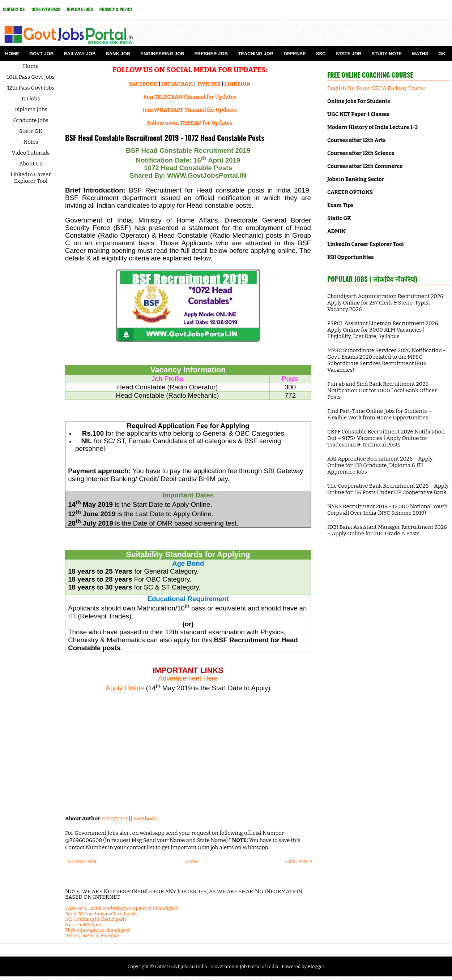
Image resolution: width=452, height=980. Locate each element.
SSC (321, 54)
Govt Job (41, 54)
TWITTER (209, 84)
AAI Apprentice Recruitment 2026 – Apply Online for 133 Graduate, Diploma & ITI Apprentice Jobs (380, 465)
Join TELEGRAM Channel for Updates (190, 97)
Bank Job (118, 54)
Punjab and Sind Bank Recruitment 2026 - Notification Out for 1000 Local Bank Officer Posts (382, 390)
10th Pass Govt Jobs (31, 77)
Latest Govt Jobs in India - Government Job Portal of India (216, 966)
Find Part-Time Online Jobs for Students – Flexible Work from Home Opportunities (379, 414)
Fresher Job (211, 54)
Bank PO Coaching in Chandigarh (101, 914)
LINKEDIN (237, 84)
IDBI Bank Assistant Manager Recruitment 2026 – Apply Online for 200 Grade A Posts (387, 530)
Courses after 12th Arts (356, 140)
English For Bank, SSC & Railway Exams (376, 88)
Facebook (145, 819)
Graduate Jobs (31, 120)
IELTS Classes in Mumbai (92, 935)
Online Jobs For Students (359, 101)
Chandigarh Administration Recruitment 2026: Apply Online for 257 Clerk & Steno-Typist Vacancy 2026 (386, 303)
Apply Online (125, 688)
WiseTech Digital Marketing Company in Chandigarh (122, 908)
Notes (31, 142)
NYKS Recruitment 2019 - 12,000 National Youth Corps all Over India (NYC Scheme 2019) (387, 510)
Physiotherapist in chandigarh (98, 930)
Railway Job (80, 54)
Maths (420, 54)
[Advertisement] (188, 757)
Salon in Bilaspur (84, 925)
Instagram (114, 819)
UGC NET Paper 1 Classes (358, 114)
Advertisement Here (188, 678)
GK (442, 54)
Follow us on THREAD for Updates (190, 123)
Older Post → (299, 861)
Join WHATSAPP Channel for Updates (190, 110)
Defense (295, 54)
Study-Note (387, 54)
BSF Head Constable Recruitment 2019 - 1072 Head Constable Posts (165, 138)
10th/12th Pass (46, 9)
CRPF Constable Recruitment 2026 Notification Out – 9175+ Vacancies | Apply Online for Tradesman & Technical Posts (386, 438)
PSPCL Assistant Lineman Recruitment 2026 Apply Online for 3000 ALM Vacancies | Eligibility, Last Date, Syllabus (383, 330)
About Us (31, 164)
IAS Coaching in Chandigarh (95, 919)
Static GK (31, 131)
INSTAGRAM (177, 84)
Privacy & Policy (116, 9)
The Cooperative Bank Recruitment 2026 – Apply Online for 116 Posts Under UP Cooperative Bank (388, 489)
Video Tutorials (31, 153)
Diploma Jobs (80, 9)
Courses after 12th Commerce (365, 166)
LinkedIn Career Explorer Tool (31, 178)
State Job (348, 54)
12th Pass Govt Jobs (31, 88)
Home (12, 54)
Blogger (316, 966)
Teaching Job (256, 54)
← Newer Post (82, 861)
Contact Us (14, 9)
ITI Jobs (31, 99)
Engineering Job (162, 54)
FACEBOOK (143, 84)
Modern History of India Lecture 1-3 (372, 127)
